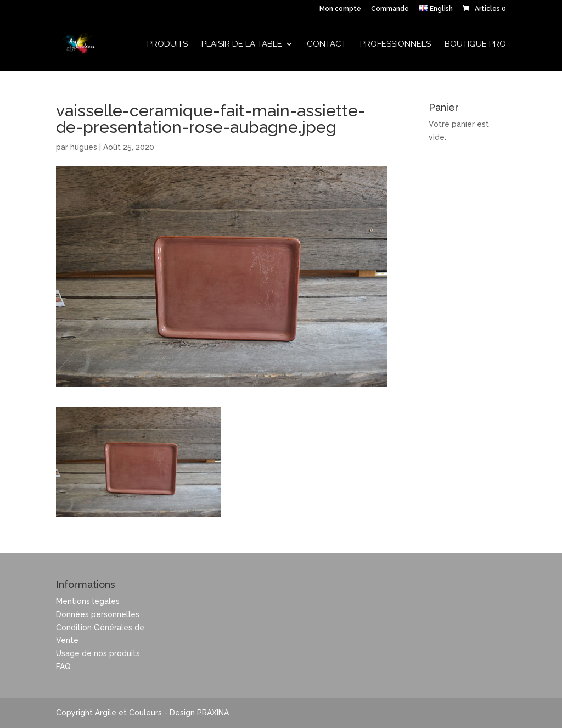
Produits (167, 44)
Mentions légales (88, 601)
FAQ (63, 667)
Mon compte (340, 9)
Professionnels (395, 44)
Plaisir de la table (242, 44)
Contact (327, 44)
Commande (390, 9)
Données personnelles (98, 614)
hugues (84, 147)
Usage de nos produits (98, 653)
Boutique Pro (475, 44)
